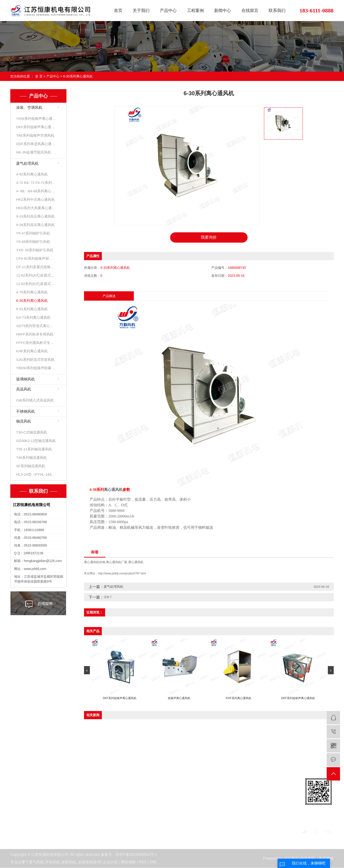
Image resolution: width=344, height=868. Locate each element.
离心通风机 (136, 562)
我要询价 (209, 237)
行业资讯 (172, 799)
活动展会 (18, 808)
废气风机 (37, 862)
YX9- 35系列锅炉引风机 (35, 250)
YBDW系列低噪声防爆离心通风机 (36, 368)
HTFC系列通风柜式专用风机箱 (36, 343)
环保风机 (53, 862)
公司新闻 (172, 791)
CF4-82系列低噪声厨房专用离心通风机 (36, 258)
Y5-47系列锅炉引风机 (33, 233)
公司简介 (18, 791)
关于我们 (141, 11)
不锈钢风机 (26, 411)
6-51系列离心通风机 (32, 309)
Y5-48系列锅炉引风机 (33, 242)
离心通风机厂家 (117, 562)
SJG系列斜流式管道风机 (35, 359)
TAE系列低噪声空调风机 (35, 135)
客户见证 (123, 791)
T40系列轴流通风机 (31, 458)
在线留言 (250, 11)
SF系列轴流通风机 (31, 466)
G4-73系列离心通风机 (33, 317)
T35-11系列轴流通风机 (34, 449)
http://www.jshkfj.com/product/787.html (122, 574)
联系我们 (277, 11)
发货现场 (123, 799)
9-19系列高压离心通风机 (35, 216)
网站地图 (128, 862)
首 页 (39, 76)
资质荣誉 (18, 799)
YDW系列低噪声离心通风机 (36, 119)
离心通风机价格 (95, 562)
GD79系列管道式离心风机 (36, 326)
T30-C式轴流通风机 (32, 432)
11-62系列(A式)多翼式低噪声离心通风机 (36, 275)
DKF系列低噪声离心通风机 (36, 127)
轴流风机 (24, 421)
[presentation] (87, 670)
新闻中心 (223, 11)
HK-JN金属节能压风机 (34, 152)
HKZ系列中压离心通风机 (35, 199)
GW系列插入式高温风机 (35, 400)
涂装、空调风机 (29, 108)
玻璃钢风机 (26, 379)
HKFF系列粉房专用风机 (35, 334)
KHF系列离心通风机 (32, 351)
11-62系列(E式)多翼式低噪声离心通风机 (36, 284)
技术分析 (172, 808)
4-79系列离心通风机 (32, 292)
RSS (143, 862)
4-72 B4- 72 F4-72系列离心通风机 (36, 183)
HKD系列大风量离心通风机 (36, 208)
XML (153, 862)
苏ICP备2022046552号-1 (136, 855)
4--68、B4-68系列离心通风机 (36, 191)
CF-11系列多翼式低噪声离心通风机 (36, 267)
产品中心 (168, 11)
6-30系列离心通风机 (78, 76)
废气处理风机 (27, 163)
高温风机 (24, 389)
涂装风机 (69, 862)
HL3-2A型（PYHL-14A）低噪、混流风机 (36, 474)
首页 (118, 11)
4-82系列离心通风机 (32, 174)
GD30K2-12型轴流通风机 (36, 441)
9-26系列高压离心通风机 (35, 225)
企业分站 (110, 862)
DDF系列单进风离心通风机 (36, 144)
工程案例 (195, 11)
